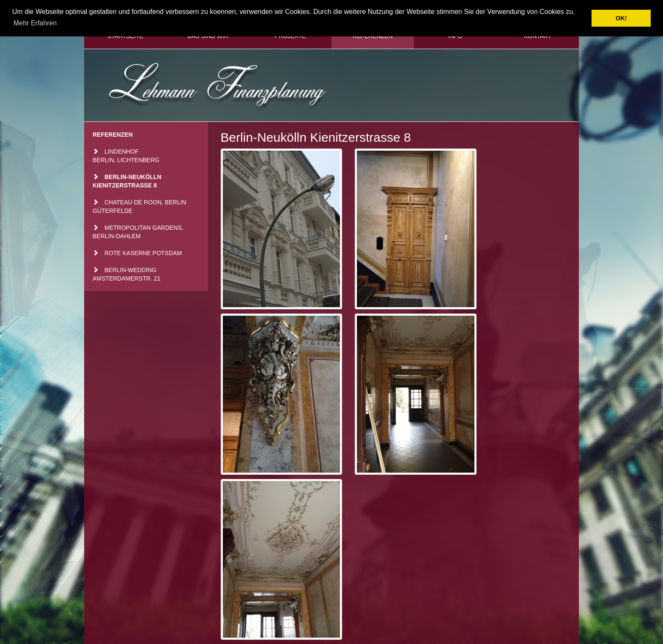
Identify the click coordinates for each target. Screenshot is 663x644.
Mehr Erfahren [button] (35, 23)
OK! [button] (621, 18)
